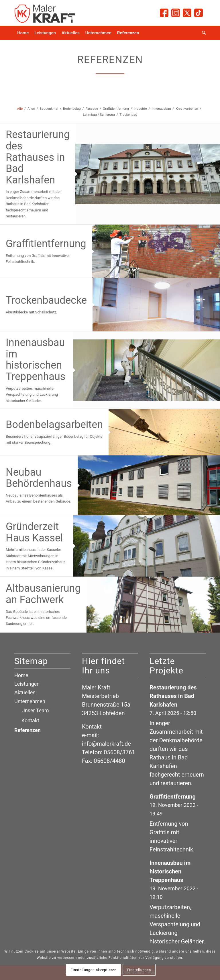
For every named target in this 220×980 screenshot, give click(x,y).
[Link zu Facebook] (164, 13)
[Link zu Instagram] (176, 13)
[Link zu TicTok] (199, 13)
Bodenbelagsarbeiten (54, 425)
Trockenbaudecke (46, 300)
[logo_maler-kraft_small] (45, 13)
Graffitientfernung (46, 244)
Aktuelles (25, 692)
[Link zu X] (187, 13)
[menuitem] (23, 33)
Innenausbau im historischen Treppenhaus (36, 360)
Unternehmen (30, 701)
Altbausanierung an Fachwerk (43, 594)
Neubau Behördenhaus (39, 478)
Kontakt (30, 720)
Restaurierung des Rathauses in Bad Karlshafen (38, 157)
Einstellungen (139, 970)
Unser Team (35, 710)
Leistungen (27, 684)
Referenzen (27, 730)
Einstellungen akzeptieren (94, 970)
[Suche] (202, 33)
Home (21, 675)
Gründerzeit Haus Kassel (34, 532)
